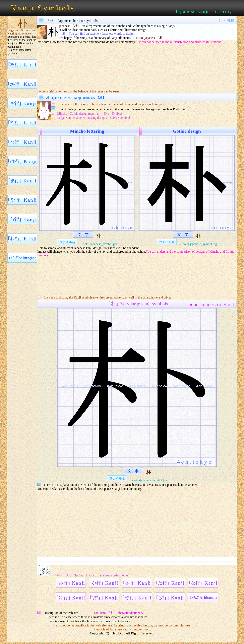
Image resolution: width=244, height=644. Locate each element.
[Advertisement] (137, 64)
